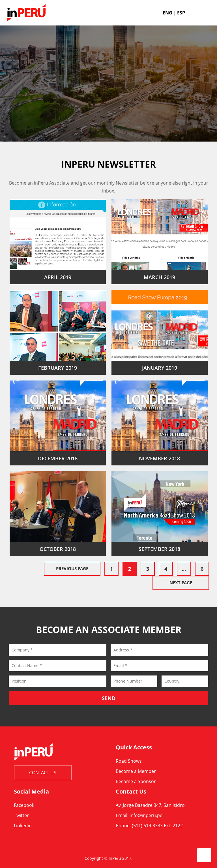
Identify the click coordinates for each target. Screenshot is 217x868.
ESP (181, 13)
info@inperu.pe (146, 815)
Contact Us (43, 773)
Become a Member (136, 771)
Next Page (181, 583)
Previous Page (72, 568)
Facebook (24, 805)
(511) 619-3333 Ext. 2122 (157, 826)
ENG (167, 13)
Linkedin (23, 826)
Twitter (21, 815)
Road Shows (129, 761)
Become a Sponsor (136, 781)
